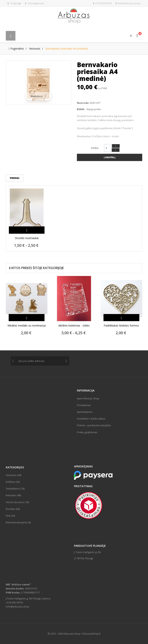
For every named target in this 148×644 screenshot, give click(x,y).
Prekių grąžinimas (87, 432)
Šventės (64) (13, 509)
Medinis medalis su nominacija (27, 326)
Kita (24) (10, 516)
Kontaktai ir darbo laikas (91, 419)
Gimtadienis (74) (15, 489)
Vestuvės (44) (13, 475)
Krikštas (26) (13, 482)
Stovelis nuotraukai (27, 238)
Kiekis (95, 148)
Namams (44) (13, 495)
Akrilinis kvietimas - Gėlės (74, 326)
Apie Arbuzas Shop (88, 398)
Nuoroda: (83, 103)
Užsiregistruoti (35, 3)
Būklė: (81, 109)
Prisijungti (14, 3)
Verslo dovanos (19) (17, 502)
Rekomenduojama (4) (18, 522)
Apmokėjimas (85, 412)
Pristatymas (84, 405)
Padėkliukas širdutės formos (121, 326)
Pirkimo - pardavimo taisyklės (94, 425)
